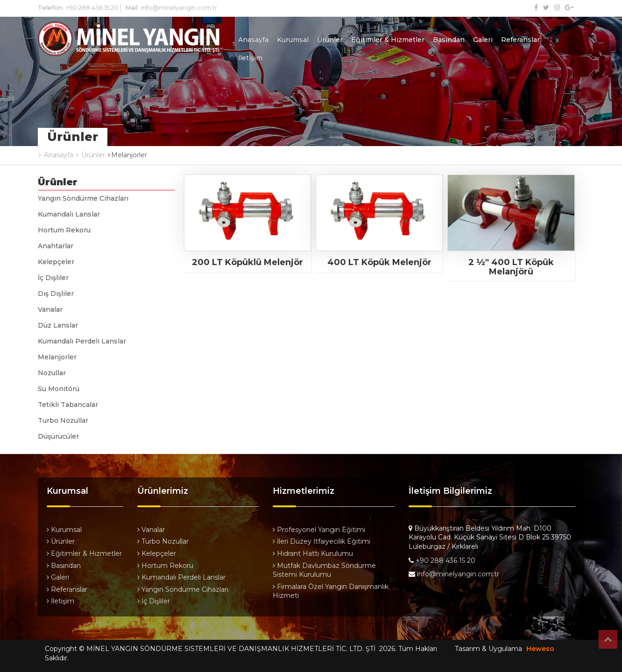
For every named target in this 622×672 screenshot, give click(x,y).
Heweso (540, 649)
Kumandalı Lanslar (69, 214)
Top (608, 639)
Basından (449, 40)
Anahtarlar (56, 246)
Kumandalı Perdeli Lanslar (82, 341)
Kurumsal (293, 40)
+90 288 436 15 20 (92, 7)
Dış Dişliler (56, 294)
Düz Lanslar (58, 325)
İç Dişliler (53, 278)
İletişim (250, 58)
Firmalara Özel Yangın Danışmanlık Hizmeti (331, 591)
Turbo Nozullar (63, 420)
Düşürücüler (58, 436)
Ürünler (330, 40)
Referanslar (520, 40)
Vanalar (50, 309)
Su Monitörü (59, 389)
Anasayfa (253, 40)
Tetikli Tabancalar (68, 405)
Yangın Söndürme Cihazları (83, 198)
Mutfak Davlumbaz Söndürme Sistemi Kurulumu (324, 570)
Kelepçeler (56, 262)
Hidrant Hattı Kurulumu (313, 553)
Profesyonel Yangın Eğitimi (319, 530)
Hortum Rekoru (64, 230)
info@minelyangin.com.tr (179, 7)
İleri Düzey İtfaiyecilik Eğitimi (322, 541)
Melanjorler (57, 357)
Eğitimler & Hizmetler (388, 40)
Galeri (483, 40)
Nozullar (52, 373)
